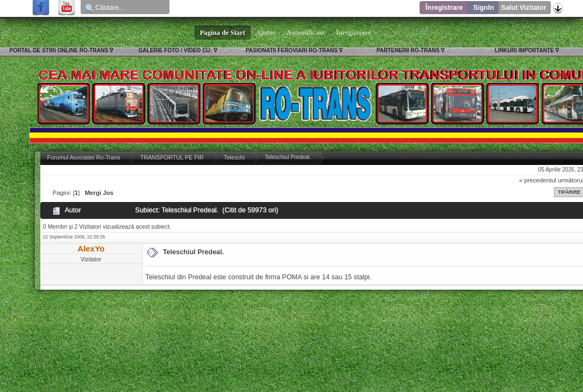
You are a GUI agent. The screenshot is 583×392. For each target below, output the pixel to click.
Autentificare (306, 33)
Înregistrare (444, 8)
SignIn (483, 8)
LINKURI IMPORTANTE (524, 50)
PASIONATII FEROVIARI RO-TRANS (292, 50)
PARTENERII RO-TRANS (408, 50)
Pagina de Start (223, 33)
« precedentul (538, 180)
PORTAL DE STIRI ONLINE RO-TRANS (59, 50)
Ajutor (266, 33)
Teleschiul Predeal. (193, 252)
